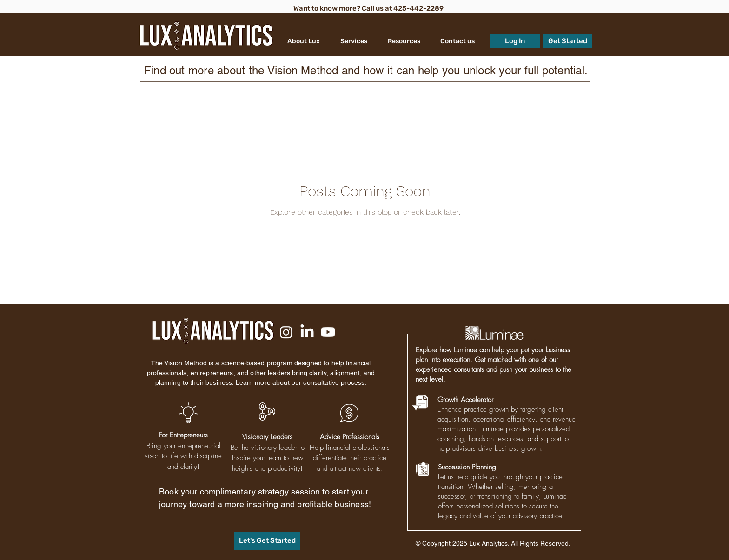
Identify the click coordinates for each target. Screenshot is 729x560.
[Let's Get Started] (267, 541)
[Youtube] (328, 332)
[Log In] (515, 41)
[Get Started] (567, 41)
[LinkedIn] (307, 332)
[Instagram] (286, 332)
